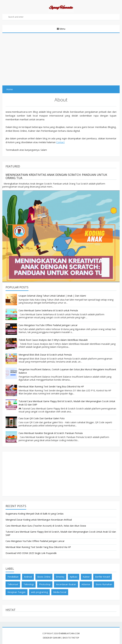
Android (28, 577)
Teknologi (29, 584)
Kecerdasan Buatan (66, 584)
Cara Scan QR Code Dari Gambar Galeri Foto (42, 418)
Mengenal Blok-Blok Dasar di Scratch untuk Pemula (45, 355)
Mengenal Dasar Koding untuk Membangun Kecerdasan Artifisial (39, 520)
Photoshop (45, 584)
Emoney (60, 577)
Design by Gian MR (52, 638)
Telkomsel (13, 584)
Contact (60, 142)
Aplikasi (74, 577)
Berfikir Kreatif (103, 577)
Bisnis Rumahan (104, 584)
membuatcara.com (70, 633)
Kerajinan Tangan (17, 592)
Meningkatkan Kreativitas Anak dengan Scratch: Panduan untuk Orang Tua (56, 176)
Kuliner (86, 577)
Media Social (60, 592)
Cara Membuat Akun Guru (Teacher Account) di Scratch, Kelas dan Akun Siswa (46, 526)
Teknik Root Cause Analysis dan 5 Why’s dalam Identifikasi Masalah (53, 340)
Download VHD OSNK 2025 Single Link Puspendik (31, 553)
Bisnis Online (44, 577)
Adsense (86, 584)
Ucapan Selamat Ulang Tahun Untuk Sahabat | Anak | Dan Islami (52, 296)
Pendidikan (13, 577)
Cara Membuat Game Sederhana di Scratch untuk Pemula (48, 310)
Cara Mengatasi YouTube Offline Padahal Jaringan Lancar (48, 325)
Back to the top (71, 638)
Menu (62, 29)
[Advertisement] (61, 57)
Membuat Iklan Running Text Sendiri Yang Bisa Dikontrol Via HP (51, 387)
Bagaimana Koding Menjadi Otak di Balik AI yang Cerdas (35, 514)
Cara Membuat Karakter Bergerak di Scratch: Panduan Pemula (51, 433)
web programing (39, 592)
